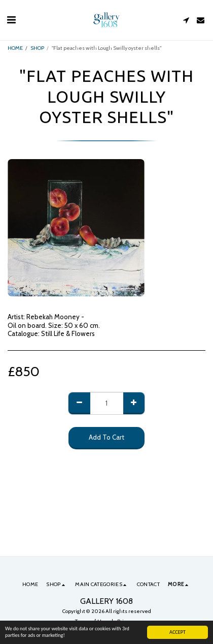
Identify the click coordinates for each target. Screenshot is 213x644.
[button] (11, 20)
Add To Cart (106, 437)
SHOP (37, 48)
